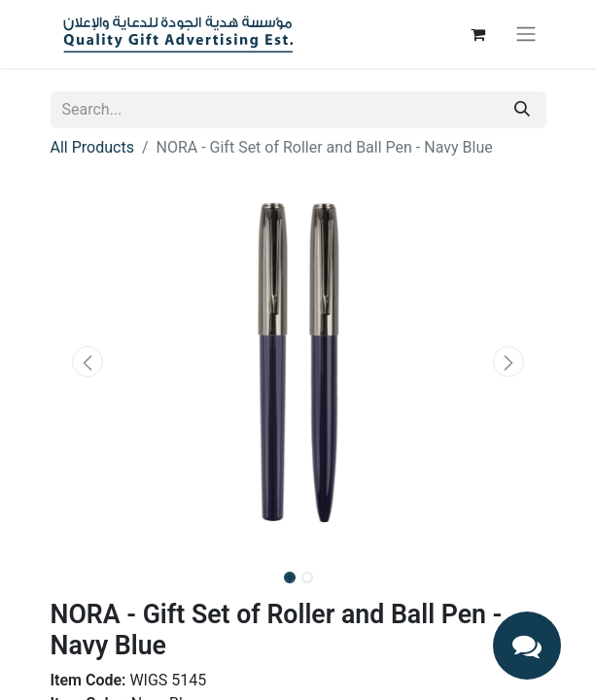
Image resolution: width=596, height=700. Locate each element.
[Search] (522, 110)
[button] (88, 362)
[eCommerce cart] (478, 34)
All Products (92, 147)
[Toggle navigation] (526, 35)
